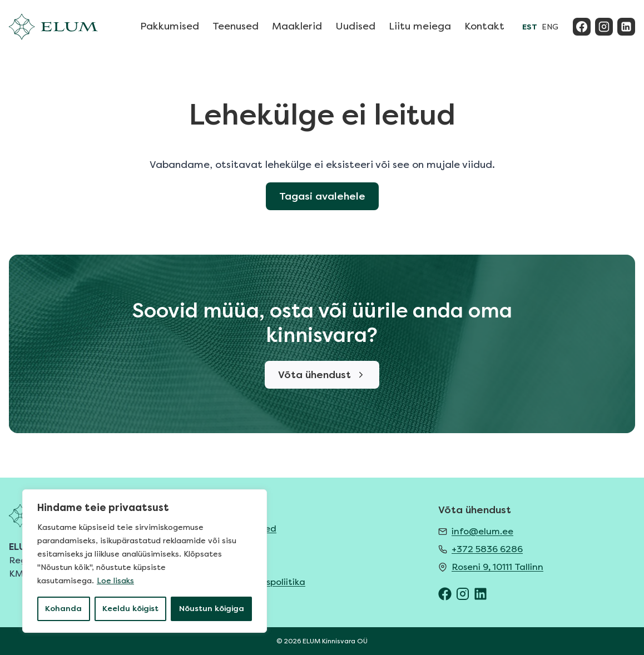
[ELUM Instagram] (463, 594)
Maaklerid (297, 26)
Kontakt (484, 26)
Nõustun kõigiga (212, 609)
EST (530, 27)
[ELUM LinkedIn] (480, 594)
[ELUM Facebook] (445, 594)
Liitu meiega (420, 26)
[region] (145, 561)
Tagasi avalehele (322, 196)
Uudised (355, 26)
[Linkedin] (626, 27)
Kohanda (63, 609)
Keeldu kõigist (130, 609)
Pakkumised (170, 26)
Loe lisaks (115, 581)
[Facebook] (582, 27)
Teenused (236, 26)
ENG (550, 27)
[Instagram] (604, 27)
